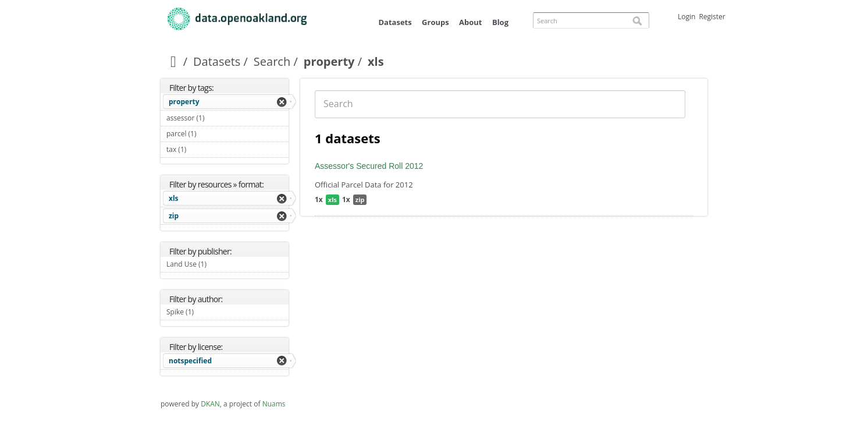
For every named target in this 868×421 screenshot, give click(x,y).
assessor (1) (218, 118)
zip (174, 216)
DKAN (210, 404)
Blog (500, 22)
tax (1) (200, 149)
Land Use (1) (220, 264)
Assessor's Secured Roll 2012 (369, 166)
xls (174, 198)
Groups (435, 22)
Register (712, 17)
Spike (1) (207, 312)
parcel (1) (210, 134)
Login (686, 17)
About (470, 22)
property (329, 61)
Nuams (274, 404)
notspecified (190, 361)
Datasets (395, 22)
